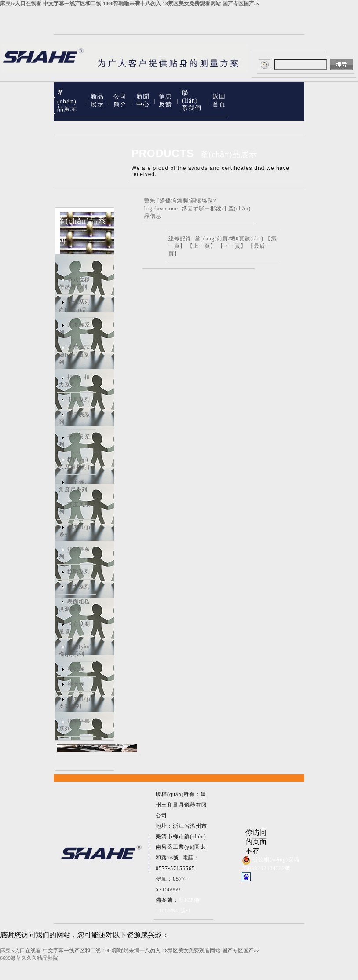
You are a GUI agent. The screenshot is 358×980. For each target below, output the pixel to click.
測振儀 (76, 684)
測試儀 (76, 669)
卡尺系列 (79, 400)
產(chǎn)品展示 (67, 101)
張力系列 (79, 587)
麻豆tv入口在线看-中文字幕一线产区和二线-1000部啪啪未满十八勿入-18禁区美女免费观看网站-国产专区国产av (130, 4)
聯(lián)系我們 (192, 101)
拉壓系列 (79, 572)
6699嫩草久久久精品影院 (29, 958)
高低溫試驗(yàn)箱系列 (75, 355)
